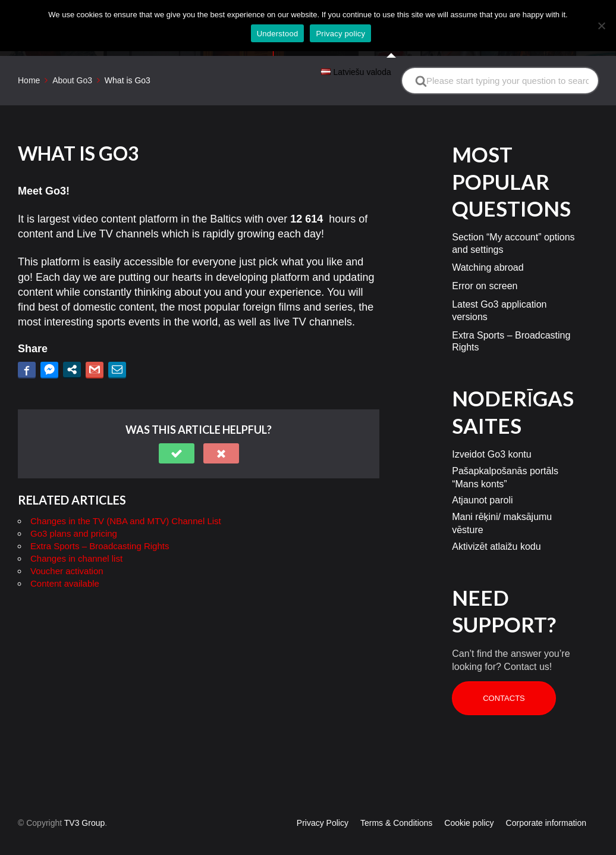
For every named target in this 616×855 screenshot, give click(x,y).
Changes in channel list (76, 537)
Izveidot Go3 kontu (491, 433)
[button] (177, 432)
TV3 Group (84, 801)
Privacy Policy (323, 801)
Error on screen (485, 264)
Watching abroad (488, 246)
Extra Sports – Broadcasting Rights (100, 524)
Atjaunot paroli (482, 479)
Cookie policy (469, 801)
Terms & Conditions (396, 801)
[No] (601, 26)
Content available (65, 562)
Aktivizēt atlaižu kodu (496, 524)
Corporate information (546, 801)
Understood (278, 34)
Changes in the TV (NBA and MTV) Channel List (126, 499)
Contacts (504, 676)
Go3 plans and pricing (74, 512)
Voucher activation (67, 549)
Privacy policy (340, 34)
